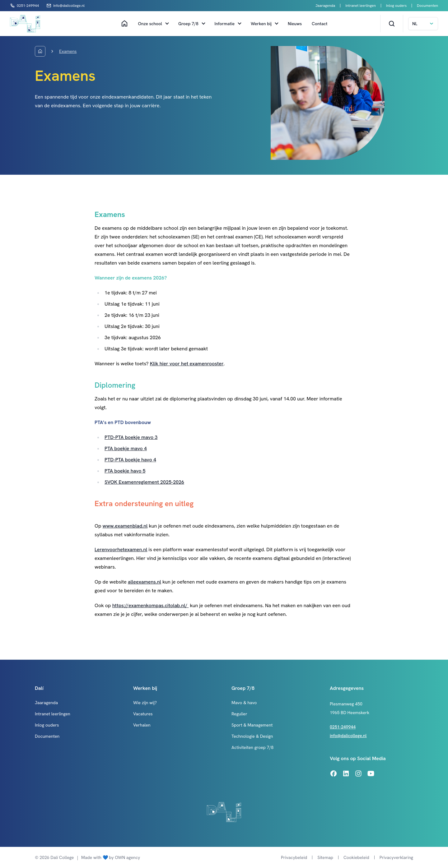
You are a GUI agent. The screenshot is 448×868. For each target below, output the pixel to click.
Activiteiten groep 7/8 (252, 747)
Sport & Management (252, 725)
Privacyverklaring (396, 857)
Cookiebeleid (356, 857)
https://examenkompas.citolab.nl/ (151, 605)
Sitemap (325, 857)
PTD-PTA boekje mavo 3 (131, 437)
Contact (320, 24)
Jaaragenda (325, 6)
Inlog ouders (396, 6)
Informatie (225, 24)
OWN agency (127, 857)
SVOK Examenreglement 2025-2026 (144, 482)
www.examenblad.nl (125, 526)
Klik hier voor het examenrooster (187, 364)
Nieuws (295, 24)
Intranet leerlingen (360, 6)
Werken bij (261, 24)
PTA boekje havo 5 (125, 471)
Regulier (239, 714)
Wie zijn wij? (145, 703)
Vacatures (143, 714)
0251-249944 (343, 727)
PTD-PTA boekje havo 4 (130, 460)
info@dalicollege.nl (348, 736)
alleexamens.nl (145, 582)
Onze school (150, 24)
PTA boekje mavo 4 (126, 448)
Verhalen (142, 725)
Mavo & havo (244, 703)
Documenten (427, 6)
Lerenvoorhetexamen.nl (121, 549)
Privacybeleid (294, 857)
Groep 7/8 (188, 24)
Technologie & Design (252, 736)
